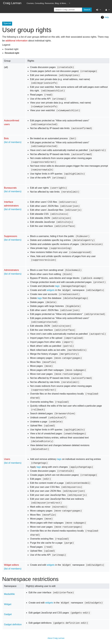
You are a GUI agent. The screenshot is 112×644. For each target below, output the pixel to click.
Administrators (12, 270)
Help (107, 17)
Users (7, 459)
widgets (51, 290)
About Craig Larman (56, 638)
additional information (16, 41)
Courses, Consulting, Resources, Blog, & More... (47, 3)
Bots (6, 138)
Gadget (8, 614)
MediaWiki (9, 594)
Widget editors (12, 565)
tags (57, 286)
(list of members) (13, 142)
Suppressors (11, 236)
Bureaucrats (10, 188)
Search (87, 10)
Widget (8, 604)
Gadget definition (13, 624)
